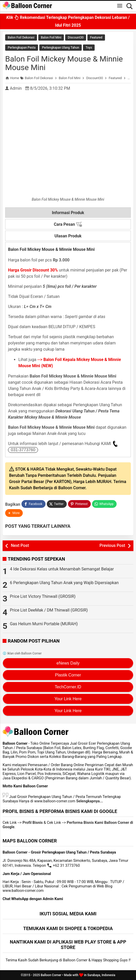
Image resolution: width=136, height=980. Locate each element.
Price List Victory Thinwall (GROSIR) (43, 596)
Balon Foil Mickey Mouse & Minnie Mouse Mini (64, 63)
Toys (89, 48)
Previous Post (112, 545)
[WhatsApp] (104, 504)
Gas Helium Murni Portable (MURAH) (44, 624)
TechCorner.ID (68, 687)
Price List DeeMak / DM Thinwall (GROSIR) (49, 610)
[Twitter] (57, 504)
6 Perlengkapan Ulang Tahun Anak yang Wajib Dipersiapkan (64, 583)
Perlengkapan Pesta (22, 48)
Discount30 (76, 37)
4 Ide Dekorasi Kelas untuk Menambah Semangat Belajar (62, 569)
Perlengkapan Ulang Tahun (60, 48)
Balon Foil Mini (51, 37)
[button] (14, 513)
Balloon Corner (51, 975)
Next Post (20, 545)
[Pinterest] (79, 504)
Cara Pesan (68, 224)
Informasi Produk (68, 213)
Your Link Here (68, 699)
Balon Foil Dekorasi (21, 37)
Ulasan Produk (68, 236)
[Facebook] (33, 504)
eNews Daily (68, 663)
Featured (96, 37)
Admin (16, 88)
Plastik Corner (68, 675)
